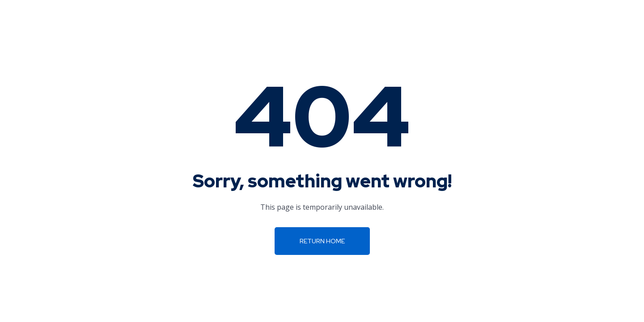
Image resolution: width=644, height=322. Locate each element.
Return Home (322, 241)
